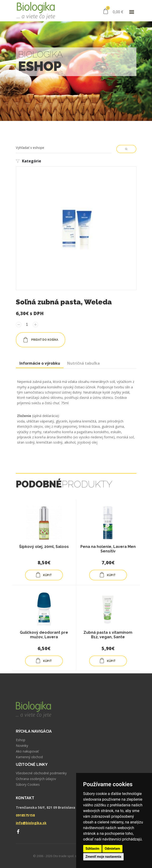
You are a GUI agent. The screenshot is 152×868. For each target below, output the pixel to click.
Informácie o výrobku (40, 363)
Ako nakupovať (27, 751)
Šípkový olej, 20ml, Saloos (44, 547)
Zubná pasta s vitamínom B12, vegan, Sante (108, 635)
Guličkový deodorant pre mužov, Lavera (44, 635)
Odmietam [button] (112, 849)
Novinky (22, 746)
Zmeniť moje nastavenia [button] (103, 857)
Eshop (21, 740)
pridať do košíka (41, 340)
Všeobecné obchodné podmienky (41, 773)
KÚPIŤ (43, 575)
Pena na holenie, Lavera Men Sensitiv (108, 549)
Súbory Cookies (28, 785)
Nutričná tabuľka (83, 363)
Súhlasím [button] (93, 849)
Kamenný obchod (29, 757)
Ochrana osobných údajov (36, 779)
